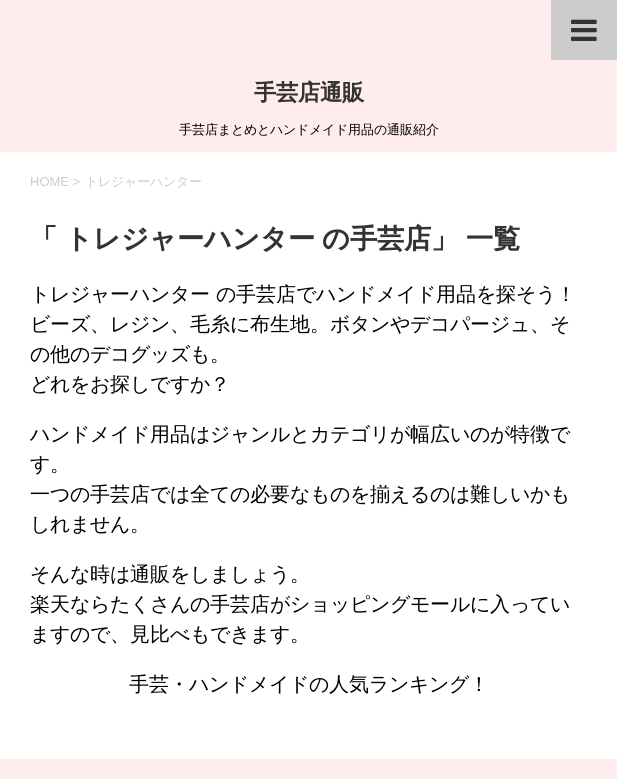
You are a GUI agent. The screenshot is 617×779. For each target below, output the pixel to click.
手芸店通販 (309, 92)
